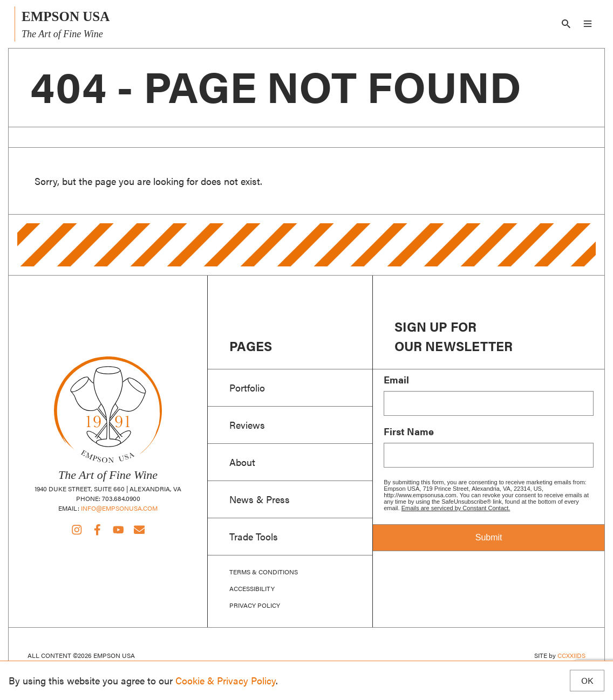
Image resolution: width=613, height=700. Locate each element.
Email (396, 380)
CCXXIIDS (571, 655)
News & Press (260, 499)
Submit (489, 537)
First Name (409, 431)
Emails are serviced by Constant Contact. (456, 508)
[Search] (566, 24)
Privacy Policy (255, 605)
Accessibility (252, 589)
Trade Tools (254, 536)
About (242, 462)
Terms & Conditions (264, 572)
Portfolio (247, 387)
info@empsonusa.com (119, 508)
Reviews (247, 424)
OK (587, 681)
